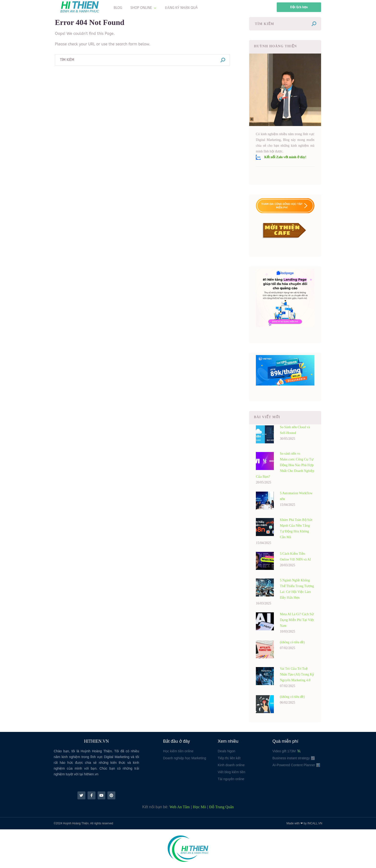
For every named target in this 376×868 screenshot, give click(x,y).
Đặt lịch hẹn (299, 7)
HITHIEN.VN (96, 741)
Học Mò (199, 807)
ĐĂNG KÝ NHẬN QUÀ (181, 8)
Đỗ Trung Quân (221, 807)
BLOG (118, 8)
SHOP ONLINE (141, 8)
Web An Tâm (180, 807)
